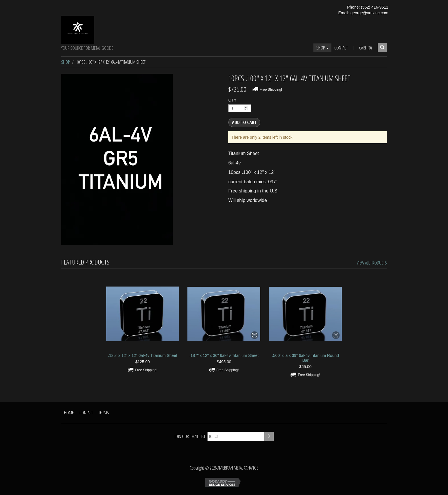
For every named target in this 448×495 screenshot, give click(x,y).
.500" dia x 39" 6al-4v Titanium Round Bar (305, 358)
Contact (341, 48)
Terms (104, 413)
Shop (322, 48)
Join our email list (190, 436)
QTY (232, 100)
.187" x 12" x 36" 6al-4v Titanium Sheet (224, 355)
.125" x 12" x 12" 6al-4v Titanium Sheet (143, 355)
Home (69, 413)
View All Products (372, 263)
